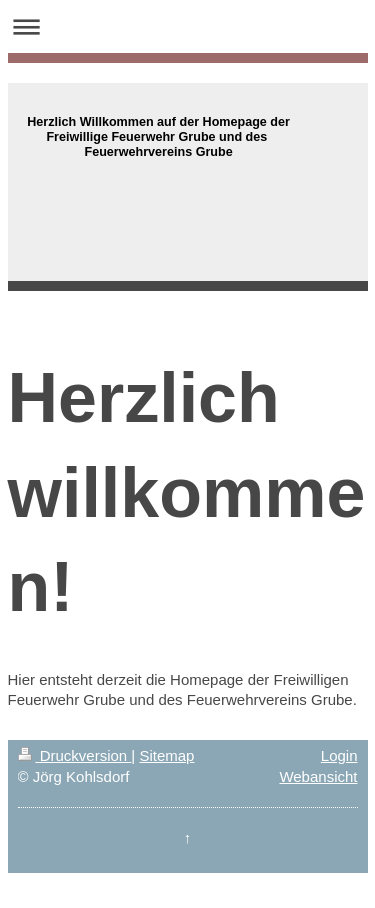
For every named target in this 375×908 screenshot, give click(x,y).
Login (339, 755)
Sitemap (166, 755)
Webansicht (318, 776)
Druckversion (75, 755)
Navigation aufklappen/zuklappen (187, 26)
